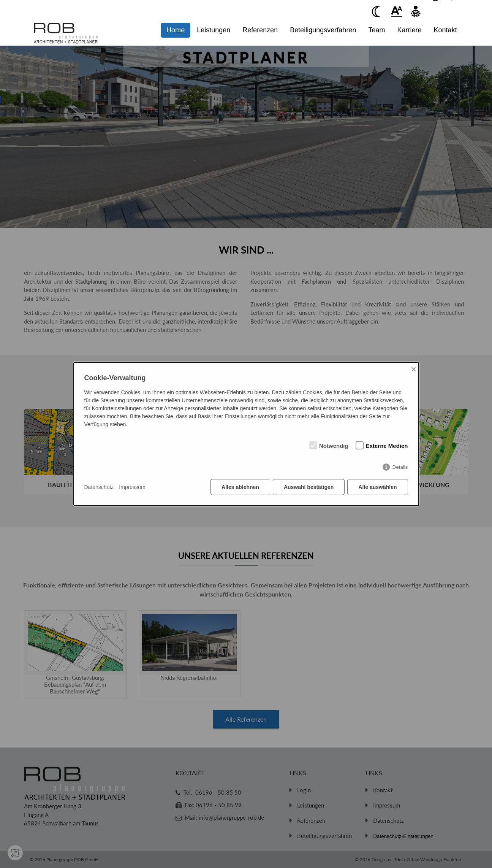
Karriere (409, 30)
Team (377, 30)
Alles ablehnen (240, 487)
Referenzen (260, 30)
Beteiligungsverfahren (323, 30)
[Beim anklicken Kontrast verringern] (378, 11)
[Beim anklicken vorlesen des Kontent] (416, 11)
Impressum (132, 487)
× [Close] (414, 369)
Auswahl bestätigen (309, 487)
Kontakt (445, 30)
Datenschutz (99, 487)
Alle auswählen (377, 487)
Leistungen (214, 30)
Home (176, 30)
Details (400, 467)
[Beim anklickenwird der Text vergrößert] (397, 11)
